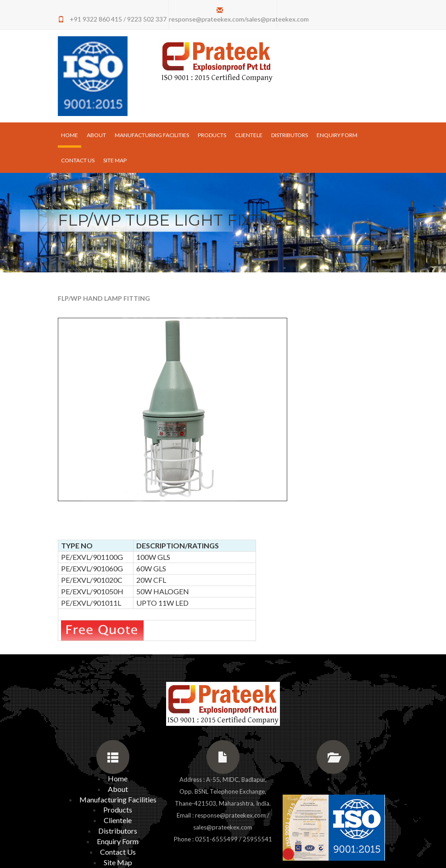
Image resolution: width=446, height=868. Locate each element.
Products (212, 135)
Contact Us (78, 160)
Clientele (249, 135)
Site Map (115, 160)
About (96, 135)
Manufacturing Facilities (152, 135)
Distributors (290, 135)
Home (71, 135)
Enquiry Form (337, 135)
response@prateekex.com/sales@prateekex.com (239, 19)
